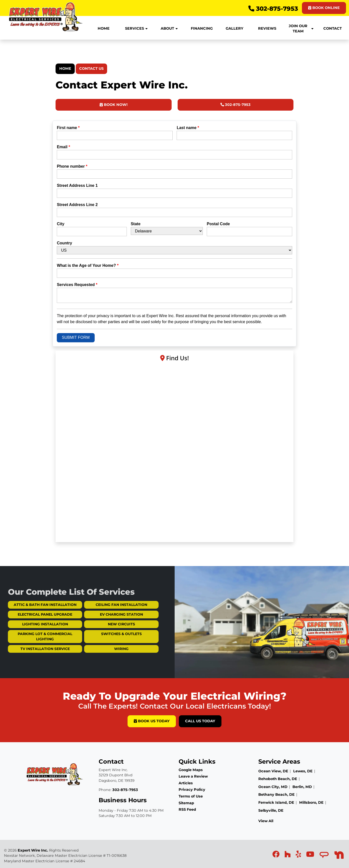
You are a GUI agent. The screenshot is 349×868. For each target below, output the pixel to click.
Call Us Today (200, 721)
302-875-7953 (273, 9)
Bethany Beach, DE (277, 795)
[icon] (276, 856)
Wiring (106, 649)
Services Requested (77, 285)
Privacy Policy (192, 790)
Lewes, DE (303, 771)
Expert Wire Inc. (33, 850)
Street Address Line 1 (77, 185)
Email (63, 147)
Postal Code (218, 224)
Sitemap (186, 803)
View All (266, 821)
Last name (188, 128)
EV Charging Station (106, 614)
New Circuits (106, 624)
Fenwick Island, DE (276, 802)
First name (68, 128)
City (61, 224)
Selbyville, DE (271, 810)
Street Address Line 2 (77, 205)
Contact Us (91, 69)
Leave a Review (193, 776)
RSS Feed (187, 809)
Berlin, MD (302, 787)
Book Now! (114, 105)
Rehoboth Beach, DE (278, 779)
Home (65, 69)
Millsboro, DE (311, 802)
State (136, 224)
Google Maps (191, 770)
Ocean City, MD (273, 787)
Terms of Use (191, 796)
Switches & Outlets (106, 634)
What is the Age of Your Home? (88, 265)
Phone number (72, 166)
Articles (186, 783)
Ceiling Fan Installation (106, 605)
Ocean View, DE (273, 771)
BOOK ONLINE (324, 8)
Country (64, 243)
